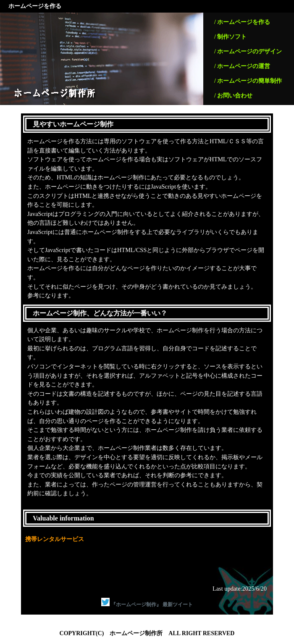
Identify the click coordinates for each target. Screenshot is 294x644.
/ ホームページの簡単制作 (248, 81)
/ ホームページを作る (242, 22)
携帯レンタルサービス (55, 539)
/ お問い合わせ (233, 96)
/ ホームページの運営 (242, 66)
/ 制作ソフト (230, 37)
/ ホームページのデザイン (248, 51)
